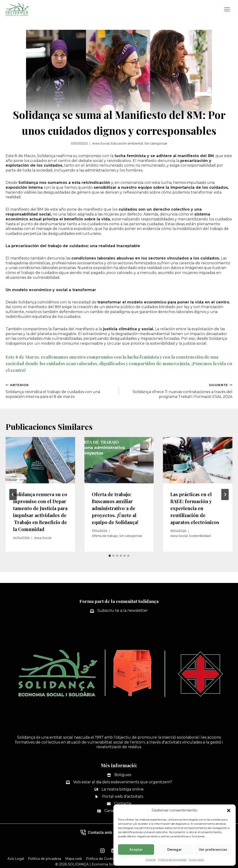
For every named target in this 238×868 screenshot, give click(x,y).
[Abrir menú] (227, 9)
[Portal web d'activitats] (119, 797)
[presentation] (40, 460)
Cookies (151, 860)
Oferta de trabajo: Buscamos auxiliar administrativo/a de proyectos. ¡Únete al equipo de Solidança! (115, 508)
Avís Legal (16, 859)
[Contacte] (119, 804)
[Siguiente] (225, 495)
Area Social (101, 143)
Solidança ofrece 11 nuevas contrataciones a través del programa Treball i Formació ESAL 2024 (178, 391)
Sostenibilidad (200, 536)
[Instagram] (102, 851)
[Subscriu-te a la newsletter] (119, 611)
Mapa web (74, 859)
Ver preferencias (213, 849)
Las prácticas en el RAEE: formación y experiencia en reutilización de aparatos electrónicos (195, 508)
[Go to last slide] (13, 495)
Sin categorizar (156, 143)
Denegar (175, 849)
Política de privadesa (45, 859)
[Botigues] (119, 775)
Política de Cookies (101, 859)
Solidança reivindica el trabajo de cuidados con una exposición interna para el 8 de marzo (60, 391)
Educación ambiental (127, 143)
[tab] (110, 556)
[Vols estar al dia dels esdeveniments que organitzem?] (119, 782)
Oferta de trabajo (105, 536)
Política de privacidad (172, 860)
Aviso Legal (196, 860)
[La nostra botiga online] (119, 789)
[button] (229, 811)
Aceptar (136, 849)
